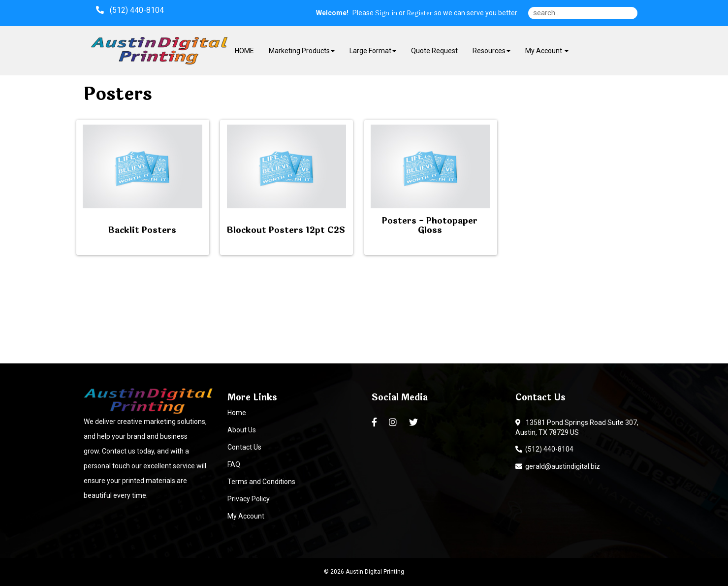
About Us (242, 430)
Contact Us (244, 447)
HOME (244, 51)
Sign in (386, 13)
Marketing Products (302, 51)
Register (420, 13)
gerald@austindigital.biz (558, 466)
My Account (246, 516)
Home (237, 413)
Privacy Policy (249, 499)
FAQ (234, 464)
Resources (491, 51)
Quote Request (434, 51)
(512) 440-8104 (544, 449)
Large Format (373, 51)
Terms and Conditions (261, 482)
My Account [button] (547, 51)
